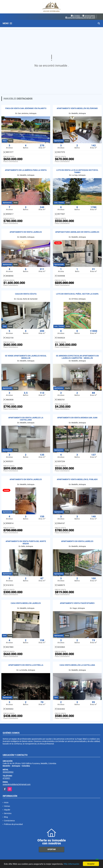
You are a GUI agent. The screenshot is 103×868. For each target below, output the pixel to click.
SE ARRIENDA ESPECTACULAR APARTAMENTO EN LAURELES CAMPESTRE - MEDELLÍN (77, 357)
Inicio (6, 802)
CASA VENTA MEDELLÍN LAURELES (26, 603)
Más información (71, 864)
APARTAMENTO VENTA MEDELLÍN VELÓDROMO (77, 108)
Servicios (8, 813)
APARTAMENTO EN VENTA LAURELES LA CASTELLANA (26, 419)
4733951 (77, 16)
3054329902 (90, 16)
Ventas (7, 806)
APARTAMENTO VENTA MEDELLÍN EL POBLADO (77, 479)
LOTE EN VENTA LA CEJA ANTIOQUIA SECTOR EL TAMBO (77, 171)
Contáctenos (9, 821)
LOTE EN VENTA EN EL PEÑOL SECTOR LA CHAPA (77, 294)
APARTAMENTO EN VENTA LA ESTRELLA (26, 665)
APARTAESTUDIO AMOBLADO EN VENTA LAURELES (77, 232)
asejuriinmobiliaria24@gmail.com (17, 784)
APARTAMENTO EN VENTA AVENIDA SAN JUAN (77, 418)
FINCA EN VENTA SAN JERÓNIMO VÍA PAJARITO (26, 108)
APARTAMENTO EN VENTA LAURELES (26, 232)
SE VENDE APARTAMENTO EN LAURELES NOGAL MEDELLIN (26, 357)
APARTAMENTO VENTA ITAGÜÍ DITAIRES (77, 603)
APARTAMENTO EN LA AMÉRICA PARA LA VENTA (26, 170)
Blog (6, 817)
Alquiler (7, 810)
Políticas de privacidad (13, 824)
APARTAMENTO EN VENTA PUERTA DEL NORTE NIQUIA (26, 542)
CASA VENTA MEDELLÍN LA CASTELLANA (77, 665)
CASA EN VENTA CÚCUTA (26, 294)
